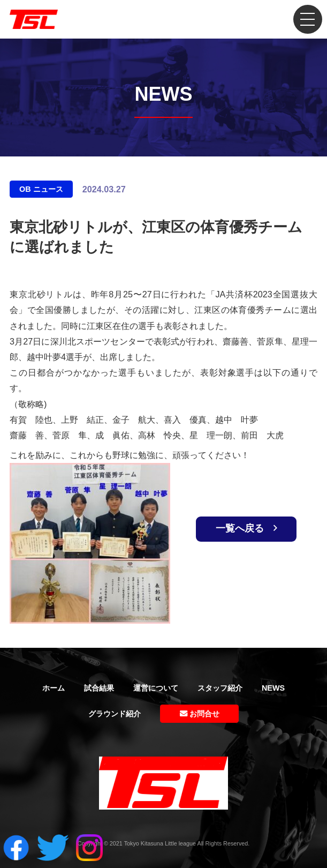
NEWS (273, 688)
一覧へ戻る (246, 528)
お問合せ (200, 714)
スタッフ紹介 (220, 688)
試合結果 (99, 688)
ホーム (54, 688)
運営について (156, 688)
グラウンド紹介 (115, 714)
